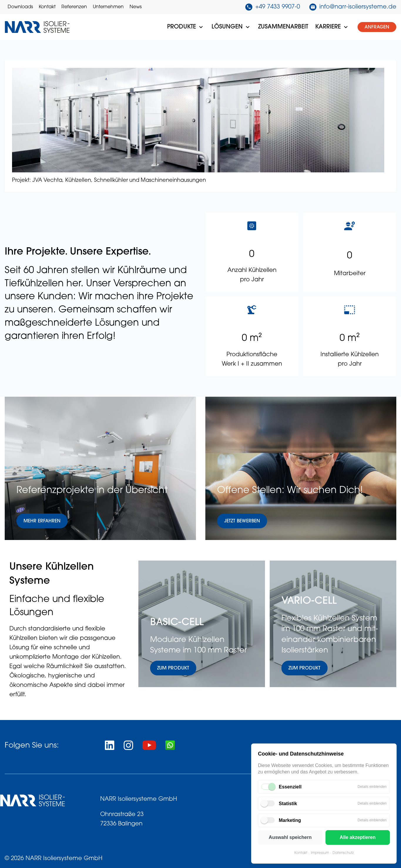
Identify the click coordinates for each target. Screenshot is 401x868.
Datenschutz (343, 853)
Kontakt (301, 853)
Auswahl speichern (290, 837)
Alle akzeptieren (358, 837)
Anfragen (377, 27)
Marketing (290, 820)
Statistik (288, 804)
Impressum (320, 853)
